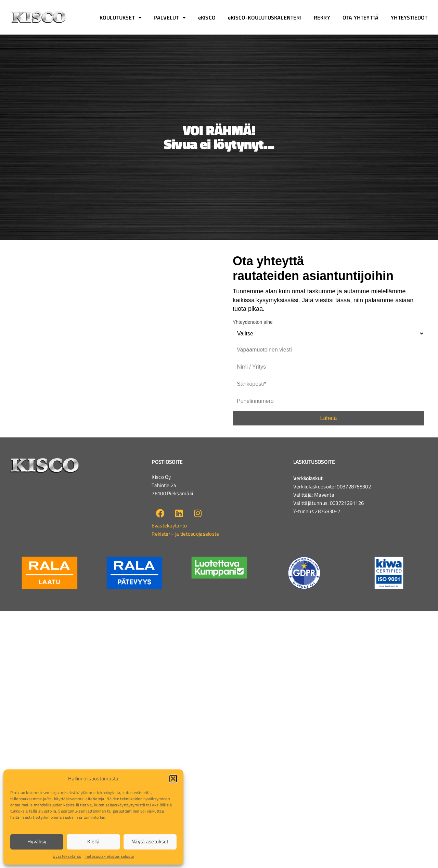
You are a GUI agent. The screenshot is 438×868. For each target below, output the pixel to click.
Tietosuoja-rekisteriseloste (109, 856)
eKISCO (207, 17)
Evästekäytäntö (67, 856)
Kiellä (93, 841)
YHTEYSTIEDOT (409, 17)
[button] (173, 779)
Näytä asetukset (150, 841)
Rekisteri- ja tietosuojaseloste (185, 534)
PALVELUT (170, 17)
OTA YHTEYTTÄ (360, 17)
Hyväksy (37, 841)
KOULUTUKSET (121, 17)
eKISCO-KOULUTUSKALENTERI (265, 17)
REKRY (322, 17)
